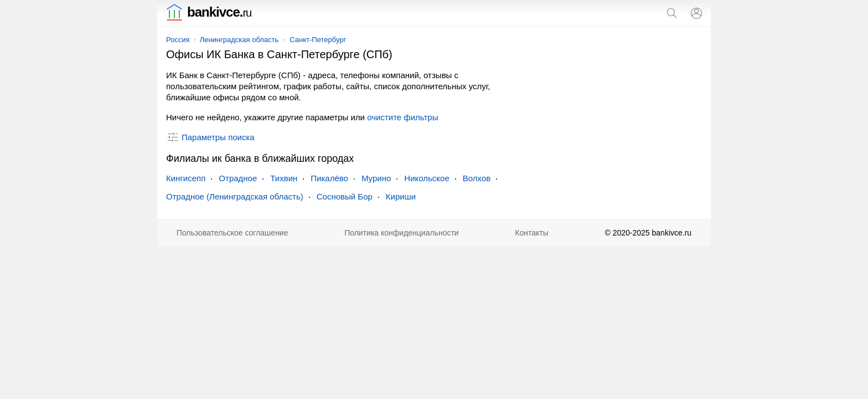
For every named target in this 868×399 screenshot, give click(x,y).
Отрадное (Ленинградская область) (235, 196)
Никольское (427, 178)
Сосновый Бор (345, 196)
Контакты (531, 233)
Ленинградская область (239, 40)
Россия (178, 40)
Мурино (376, 178)
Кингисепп (186, 178)
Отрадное (238, 178)
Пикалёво (329, 178)
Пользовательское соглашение (232, 233)
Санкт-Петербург (318, 40)
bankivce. (209, 12)
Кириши (401, 196)
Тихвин (284, 178)
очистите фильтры (402, 117)
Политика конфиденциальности (402, 233)
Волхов (477, 178)
